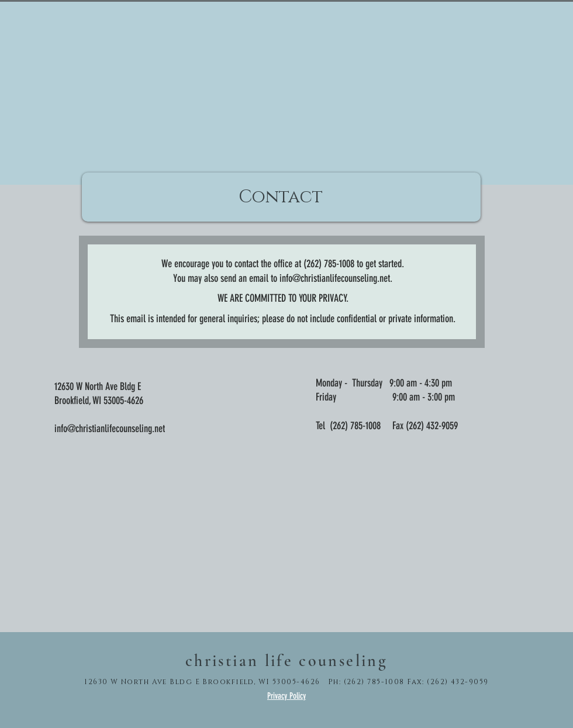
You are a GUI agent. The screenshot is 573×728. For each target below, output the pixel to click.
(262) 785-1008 (355, 426)
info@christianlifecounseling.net (335, 278)
